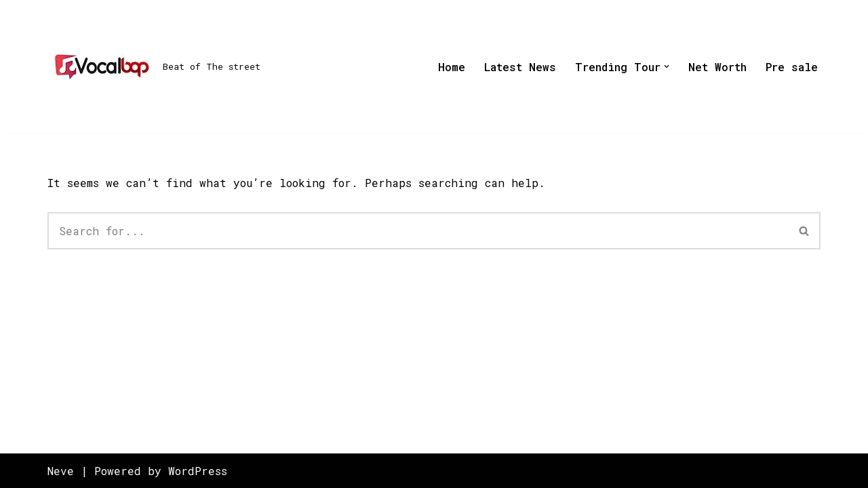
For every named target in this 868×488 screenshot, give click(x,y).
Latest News (520, 67)
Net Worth (717, 67)
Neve (61, 471)
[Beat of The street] (154, 66)
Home (452, 67)
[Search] (418, 231)
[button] (667, 66)
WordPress (198, 471)
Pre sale (792, 67)
